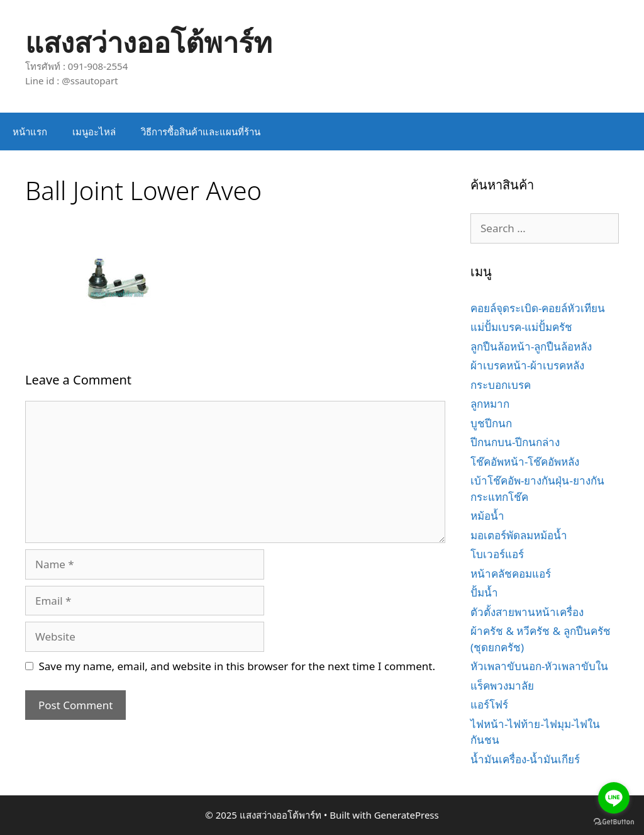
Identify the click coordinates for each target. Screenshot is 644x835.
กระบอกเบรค (501, 385)
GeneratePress (407, 815)
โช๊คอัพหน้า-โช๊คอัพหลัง (525, 462)
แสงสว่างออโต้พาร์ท (149, 42)
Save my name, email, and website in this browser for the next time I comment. (237, 666)
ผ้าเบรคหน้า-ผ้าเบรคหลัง (527, 365)
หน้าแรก (30, 132)
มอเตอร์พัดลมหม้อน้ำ (519, 535)
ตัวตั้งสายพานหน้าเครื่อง (527, 612)
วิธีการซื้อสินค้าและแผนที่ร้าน (201, 132)
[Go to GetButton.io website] (614, 822)
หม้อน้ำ (487, 516)
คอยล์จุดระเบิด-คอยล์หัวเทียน (538, 308)
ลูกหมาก (490, 404)
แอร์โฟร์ (489, 704)
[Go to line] (614, 798)
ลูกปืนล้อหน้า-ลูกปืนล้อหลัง (531, 346)
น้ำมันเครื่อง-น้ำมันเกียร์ (525, 759)
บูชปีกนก (491, 423)
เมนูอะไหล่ (94, 132)
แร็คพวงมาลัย (502, 686)
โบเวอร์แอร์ (497, 554)
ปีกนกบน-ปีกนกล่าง (515, 442)
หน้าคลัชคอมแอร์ (511, 574)
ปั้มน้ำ (484, 592)
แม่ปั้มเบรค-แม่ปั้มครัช (521, 327)
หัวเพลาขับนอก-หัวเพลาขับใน (539, 666)
